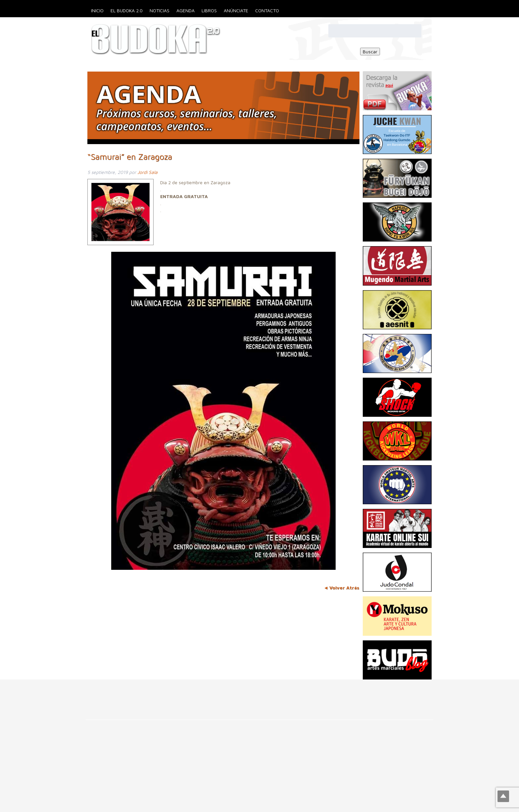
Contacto (267, 10)
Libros (209, 10)
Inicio (97, 10)
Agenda (186, 10)
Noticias (160, 10)
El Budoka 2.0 (127, 10)
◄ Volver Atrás (342, 588)
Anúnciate (236, 10)
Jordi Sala (147, 172)
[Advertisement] (120, 694)
